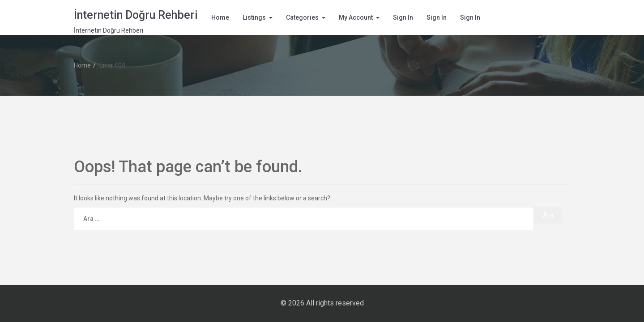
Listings (254, 17)
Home (220, 17)
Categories (302, 17)
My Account (356, 17)
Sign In (403, 17)
